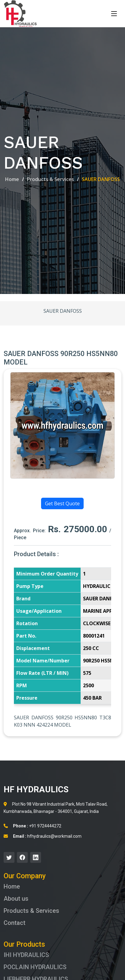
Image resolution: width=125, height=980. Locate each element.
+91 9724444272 (32, 826)
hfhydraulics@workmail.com (43, 836)
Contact (14, 923)
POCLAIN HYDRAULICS (35, 967)
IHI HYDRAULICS (26, 955)
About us (16, 899)
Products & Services (50, 179)
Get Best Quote (62, 503)
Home (12, 179)
